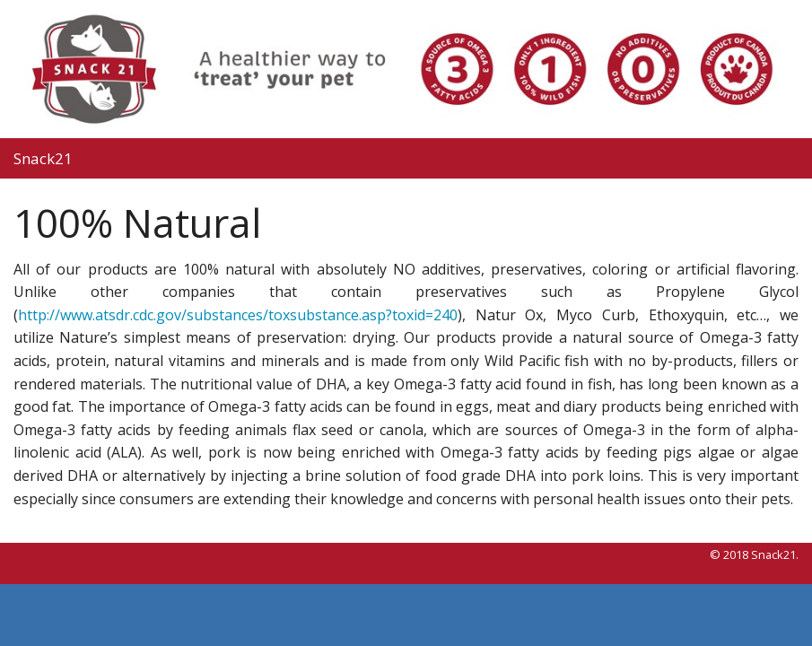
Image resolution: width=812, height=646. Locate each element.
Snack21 (43, 158)
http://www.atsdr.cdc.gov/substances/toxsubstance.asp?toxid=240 (238, 315)
